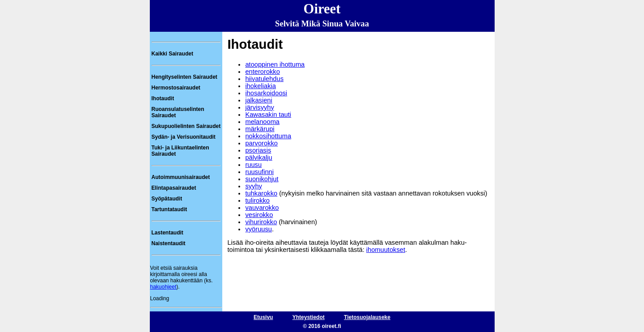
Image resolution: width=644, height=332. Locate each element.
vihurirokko (261, 222)
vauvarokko (262, 208)
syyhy (253, 186)
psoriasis (258, 150)
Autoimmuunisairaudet (181, 177)
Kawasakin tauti (268, 115)
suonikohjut (262, 179)
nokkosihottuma (268, 136)
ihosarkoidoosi (266, 93)
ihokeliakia (260, 86)
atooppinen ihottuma (275, 64)
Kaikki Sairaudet (172, 54)
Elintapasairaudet (174, 188)
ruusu (253, 165)
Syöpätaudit (167, 199)
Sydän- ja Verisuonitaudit (184, 137)
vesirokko (259, 215)
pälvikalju (258, 157)
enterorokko (262, 72)
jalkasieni (258, 100)
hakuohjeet (163, 287)
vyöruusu (258, 229)
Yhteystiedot (309, 317)
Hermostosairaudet (176, 88)
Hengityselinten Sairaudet (184, 77)
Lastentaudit (167, 233)
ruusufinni (259, 172)
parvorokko (261, 143)
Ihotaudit (163, 98)
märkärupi (260, 129)
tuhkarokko (261, 193)
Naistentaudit (169, 243)
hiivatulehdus (264, 79)
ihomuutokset (386, 250)
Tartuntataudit (169, 209)
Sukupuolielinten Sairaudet (186, 126)
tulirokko (257, 200)
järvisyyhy (259, 107)
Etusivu (263, 317)
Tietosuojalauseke (367, 317)
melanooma (262, 122)
